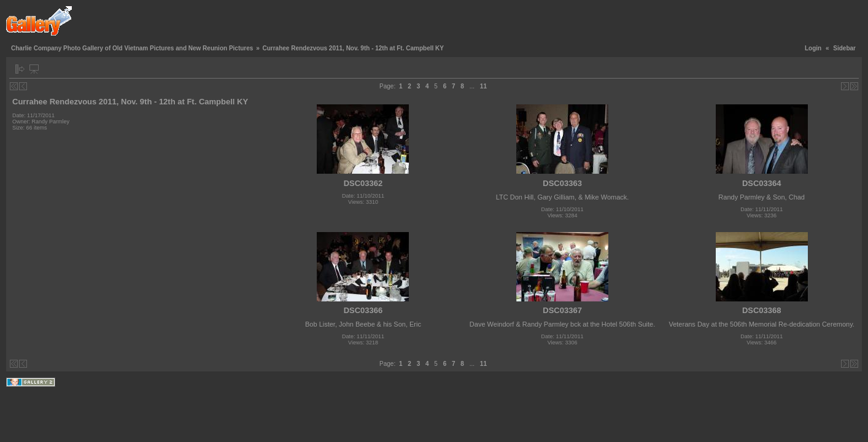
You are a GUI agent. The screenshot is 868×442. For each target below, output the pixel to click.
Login (813, 48)
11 (483, 86)
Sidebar (844, 48)
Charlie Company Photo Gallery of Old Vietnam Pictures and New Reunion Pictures (132, 48)
